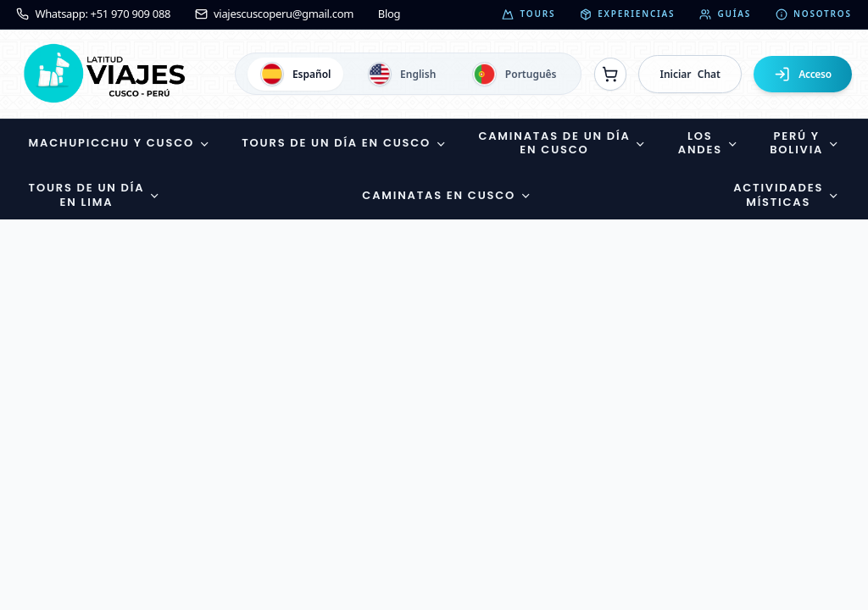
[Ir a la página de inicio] (108, 74)
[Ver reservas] (610, 74)
